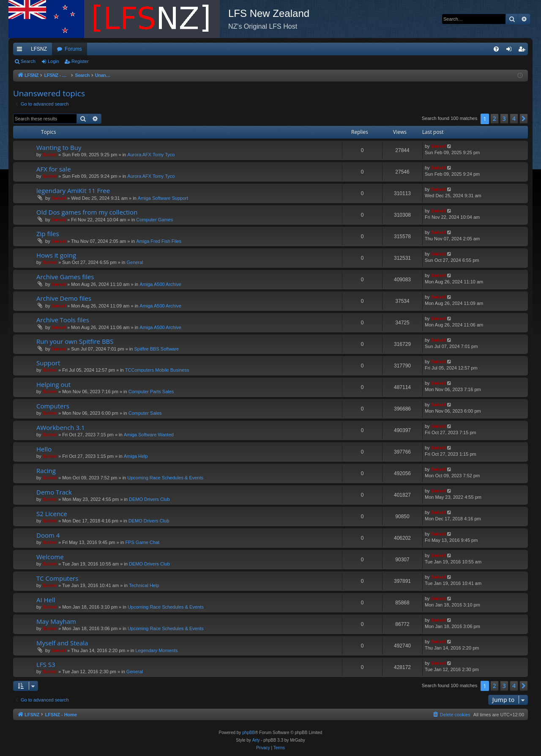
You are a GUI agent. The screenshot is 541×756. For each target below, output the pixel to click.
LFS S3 (46, 664)
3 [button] (504, 118)
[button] (524, 119)
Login (53, 61)
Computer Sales (145, 413)
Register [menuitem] (523, 51)
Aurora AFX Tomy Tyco (151, 155)
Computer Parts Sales (151, 392)
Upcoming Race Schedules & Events (165, 478)
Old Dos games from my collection (87, 212)
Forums (73, 49)
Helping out (53, 384)
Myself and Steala (62, 643)
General (135, 262)
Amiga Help (136, 456)
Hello (44, 449)
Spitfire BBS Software (156, 349)
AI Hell (46, 600)
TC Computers (57, 578)
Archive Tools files (63, 320)
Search (28, 61)
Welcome (50, 557)
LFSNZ (39, 49)
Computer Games (154, 220)
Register (80, 61)
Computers (53, 406)
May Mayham (56, 621)
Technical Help (144, 585)
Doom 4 (48, 535)
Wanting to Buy (59, 147)
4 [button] (514, 118)
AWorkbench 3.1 (61, 427)
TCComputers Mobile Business (157, 370)
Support (48, 363)
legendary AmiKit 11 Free (73, 190)
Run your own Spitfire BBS (75, 341)
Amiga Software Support (163, 198)
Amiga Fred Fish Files (159, 241)
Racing (46, 470)
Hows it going (56, 255)
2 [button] (495, 118)
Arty (256, 740)
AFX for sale (54, 169)
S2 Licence (52, 514)
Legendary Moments (156, 650)
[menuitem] (496, 49)
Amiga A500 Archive (160, 284)
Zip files (48, 234)
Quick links (21, 51)
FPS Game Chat (142, 542)
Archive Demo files (64, 298)
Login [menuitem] (511, 51)
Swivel (50, 155)
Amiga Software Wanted (149, 435)
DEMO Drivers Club (149, 499)
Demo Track (54, 492)
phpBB (249, 733)
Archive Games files (65, 277)
